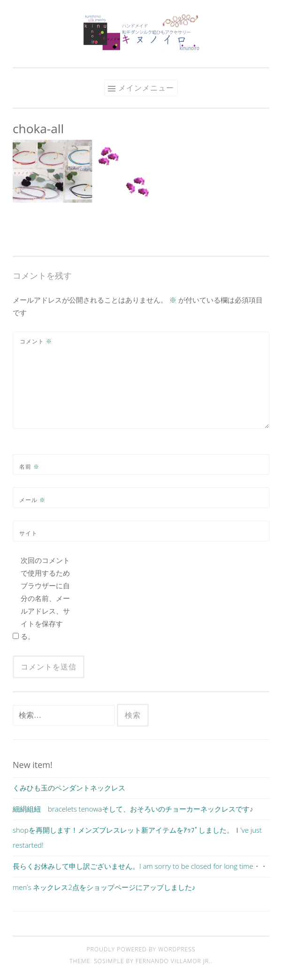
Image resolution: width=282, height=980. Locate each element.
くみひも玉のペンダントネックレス (69, 788)
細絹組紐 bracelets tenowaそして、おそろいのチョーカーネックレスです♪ (133, 809)
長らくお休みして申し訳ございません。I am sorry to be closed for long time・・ (140, 866)
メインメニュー (146, 88)
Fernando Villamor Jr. (173, 961)
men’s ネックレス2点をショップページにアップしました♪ (104, 887)
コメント (36, 341)
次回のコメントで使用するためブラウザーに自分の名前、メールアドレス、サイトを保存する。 (45, 598)
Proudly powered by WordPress (141, 949)
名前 (29, 467)
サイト (28, 533)
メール (32, 500)
